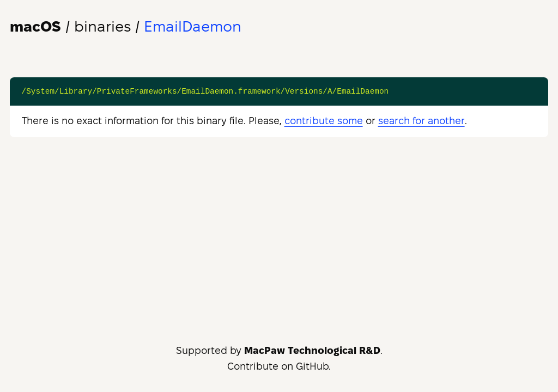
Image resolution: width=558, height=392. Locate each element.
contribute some (324, 121)
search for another (421, 121)
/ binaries (70, 26)
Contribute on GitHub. (279, 366)
